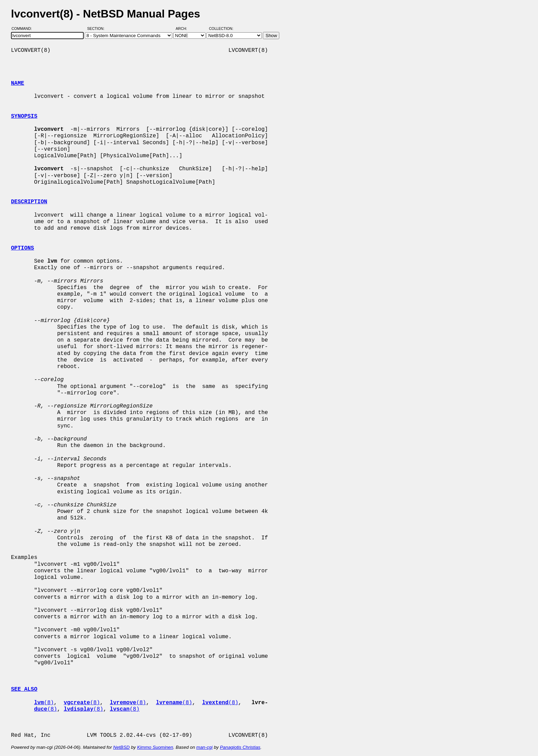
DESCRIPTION (29, 202)
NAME (17, 83)
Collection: (221, 28)
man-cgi (204, 747)
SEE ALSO (24, 689)
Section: (97, 28)
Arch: (184, 28)
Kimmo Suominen (155, 747)
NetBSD (121, 747)
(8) (44, 703)
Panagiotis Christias (240, 747)
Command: (24, 28)
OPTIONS (22, 248)
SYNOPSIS (24, 116)
